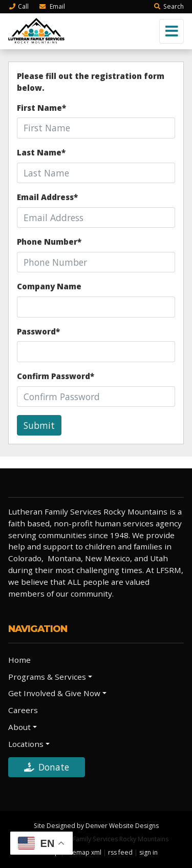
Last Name (41, 152)
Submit (39, 425)
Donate (47, 767)
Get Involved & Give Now (54, 693)
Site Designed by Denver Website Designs (96, 826)
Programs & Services (47, 677)
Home (19, 660)
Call (18, 6)
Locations (26, 744)
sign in (148, 852)
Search (169, 6)
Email (52, 6)
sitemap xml (83, 852)
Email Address (47, 197)
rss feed (120, 852)
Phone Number (49, 242)
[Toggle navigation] (172, 31)
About (19, 727)
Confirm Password (56, 376)
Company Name (49, 286)
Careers (23, 710)
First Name (41, 108)
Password (38, 331)
